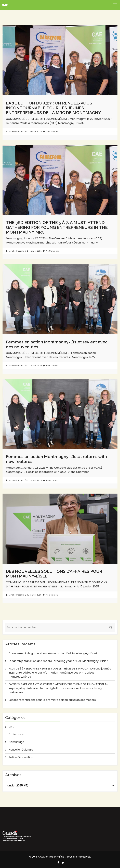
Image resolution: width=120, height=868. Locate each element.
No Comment (51, 131)
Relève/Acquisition (21, 757)
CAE (11, 727)
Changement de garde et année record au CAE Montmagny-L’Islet (53, 653)
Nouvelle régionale (21, 750)
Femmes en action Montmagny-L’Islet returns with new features (56, 459)
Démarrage (16, 742)
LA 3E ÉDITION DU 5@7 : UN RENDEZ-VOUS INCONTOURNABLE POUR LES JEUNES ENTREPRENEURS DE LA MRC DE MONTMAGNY (54, 108)
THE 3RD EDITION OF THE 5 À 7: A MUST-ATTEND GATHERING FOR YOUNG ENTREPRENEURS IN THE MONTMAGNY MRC (57, 227)
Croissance (16, 734)
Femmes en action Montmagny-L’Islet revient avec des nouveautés (57, 344)
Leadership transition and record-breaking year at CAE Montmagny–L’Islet (58, 661)
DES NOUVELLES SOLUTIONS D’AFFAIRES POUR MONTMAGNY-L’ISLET (54, 574)
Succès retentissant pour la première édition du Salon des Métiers (52, 700)
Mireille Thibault (15, 131)
